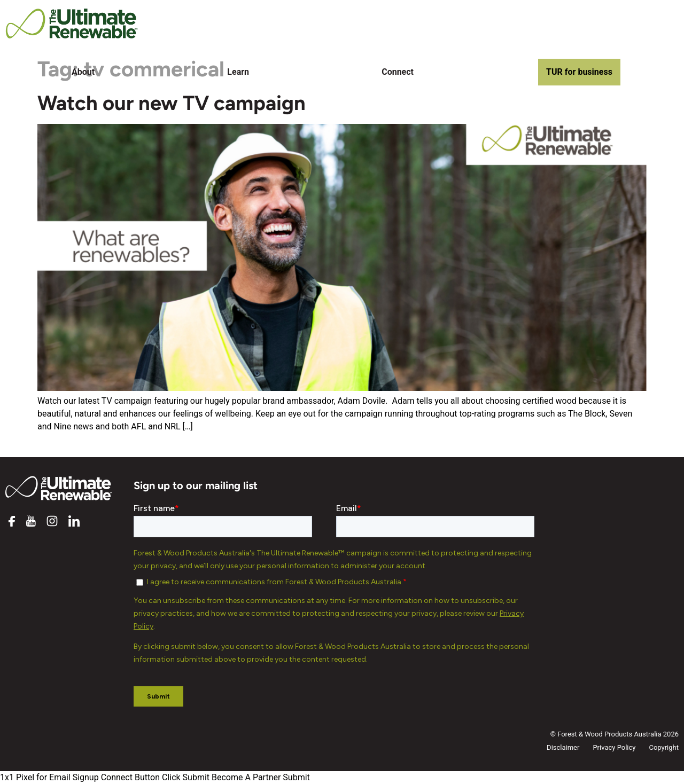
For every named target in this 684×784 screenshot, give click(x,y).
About (83, 72)
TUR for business (579, 72)
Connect (398, 72)
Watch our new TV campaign (172, 103)
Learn (238, 72)
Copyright (664, 747)
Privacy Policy (614, 747)
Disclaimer (563, 747)
